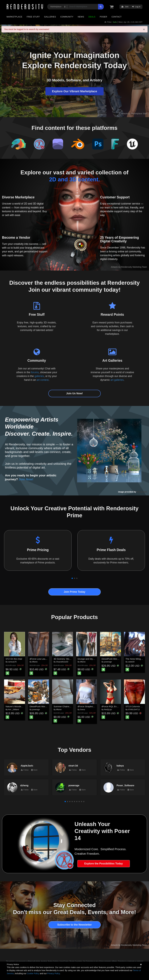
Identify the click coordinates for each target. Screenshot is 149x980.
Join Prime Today (75, 592)
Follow (25, 770)
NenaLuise (142, 492)
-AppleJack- (27, 766)
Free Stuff (33, 17)
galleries (39, 376)
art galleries (117, 380)
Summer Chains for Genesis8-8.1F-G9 (72, 706)
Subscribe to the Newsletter (74, 925)
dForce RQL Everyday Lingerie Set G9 (120, 706)
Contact (116, 17)
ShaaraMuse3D (62, 662)
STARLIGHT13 (134, 710)
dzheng (24, 785)
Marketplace (14, 17)
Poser (103, 17)
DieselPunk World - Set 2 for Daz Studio (121, 659)
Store (34, 770)
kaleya (120, 766)
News (81, 17)
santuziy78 (12, 662)
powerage (108, 662)
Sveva (82, 710)
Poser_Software (125, 785)
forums (35, 372)
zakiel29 (131, 662)
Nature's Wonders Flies (17, 706)
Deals (92, 17)
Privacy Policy (54, 973)
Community (67, 17)
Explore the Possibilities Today (104, 864)
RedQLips (108, 710)
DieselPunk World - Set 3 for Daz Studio (49, 706)
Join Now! (26, 479)
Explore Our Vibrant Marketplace (74, 91)
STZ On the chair (14, 659)
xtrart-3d (73, 766)
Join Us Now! (74, 393)
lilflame (35, 662)
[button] (72, 578)
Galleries (50, 17)
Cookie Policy (33, 973)
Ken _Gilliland (14, 710)
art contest (43, 380)
